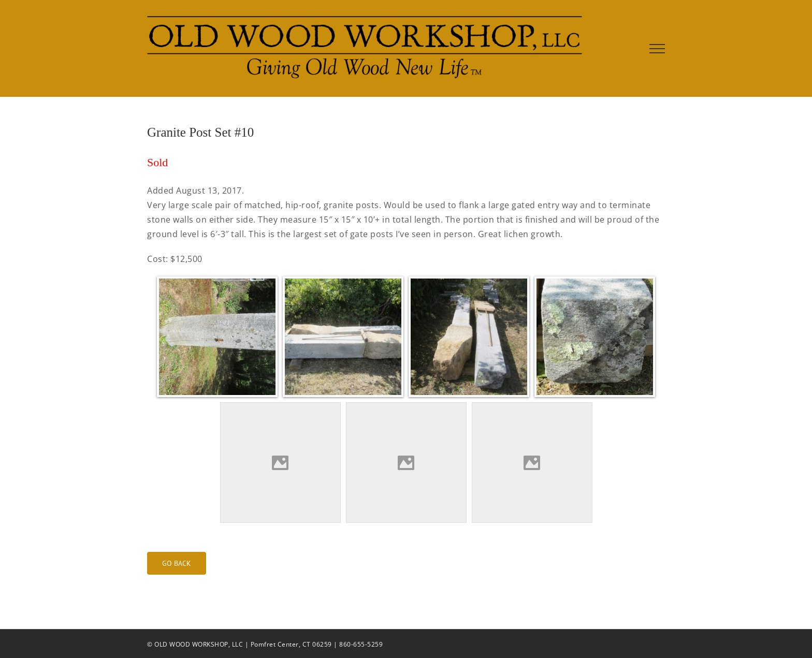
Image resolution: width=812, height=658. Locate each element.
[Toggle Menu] (657, 49)
